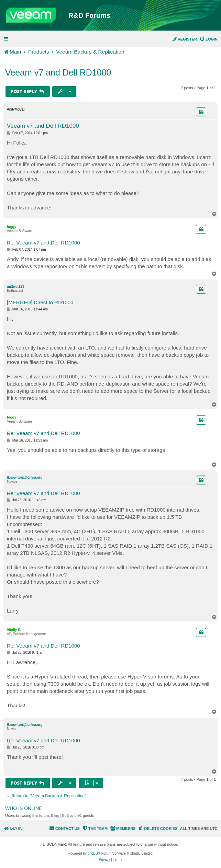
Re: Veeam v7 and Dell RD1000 (43, 243)
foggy (12, 227)
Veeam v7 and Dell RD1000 (58, 72)
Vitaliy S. (14, 630)
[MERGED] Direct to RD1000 (40, 302)
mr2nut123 (16, 287)
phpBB (93, 853)
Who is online (24, 808)
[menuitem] (208, 39)
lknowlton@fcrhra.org (25, 477)
